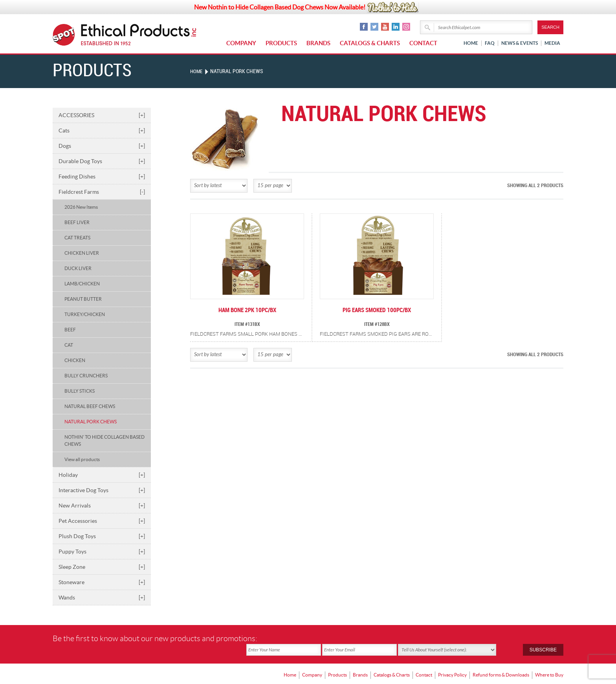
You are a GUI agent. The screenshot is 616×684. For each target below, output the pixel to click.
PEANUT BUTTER (83, 299)
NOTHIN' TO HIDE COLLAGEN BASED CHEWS (104, 440)
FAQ (490, 43)
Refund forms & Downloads (501, 663)
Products (281, 43)
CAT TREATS (77, 238)
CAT (69, 345)
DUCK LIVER (78, 268)
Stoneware (102, 582)
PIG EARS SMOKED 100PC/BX (377, 310)
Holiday (102, 475)
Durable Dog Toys (102, 161)
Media (552, 43)
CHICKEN (75, 360)
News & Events (520, 43)
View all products (82, 459)
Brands (318, 43)
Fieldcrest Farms (102, 192)
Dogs (102, 146)
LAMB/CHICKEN (82, 284)
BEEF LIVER (77, 222)
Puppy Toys (102, 552)
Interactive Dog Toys (102, 490)
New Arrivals (102, 506)
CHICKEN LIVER (82, 253)
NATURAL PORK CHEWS (91, 422)
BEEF (70, 330)
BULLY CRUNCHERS (86, 376)
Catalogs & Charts (370, 43)
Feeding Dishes (102, 177)
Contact (423, 43)
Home (471, 43)
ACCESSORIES (102, 115)
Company (241, 43)
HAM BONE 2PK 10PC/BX (247, 310)
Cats (102, 131)
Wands (102, 598)
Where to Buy (549, 663)
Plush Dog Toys (102, 536)
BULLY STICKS (80, 391)
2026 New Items (81, 207)
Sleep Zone (102, 567)
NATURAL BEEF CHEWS (90, 406)
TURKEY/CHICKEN (85, 314)
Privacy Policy (452, 663)
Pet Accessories (102, 521)
